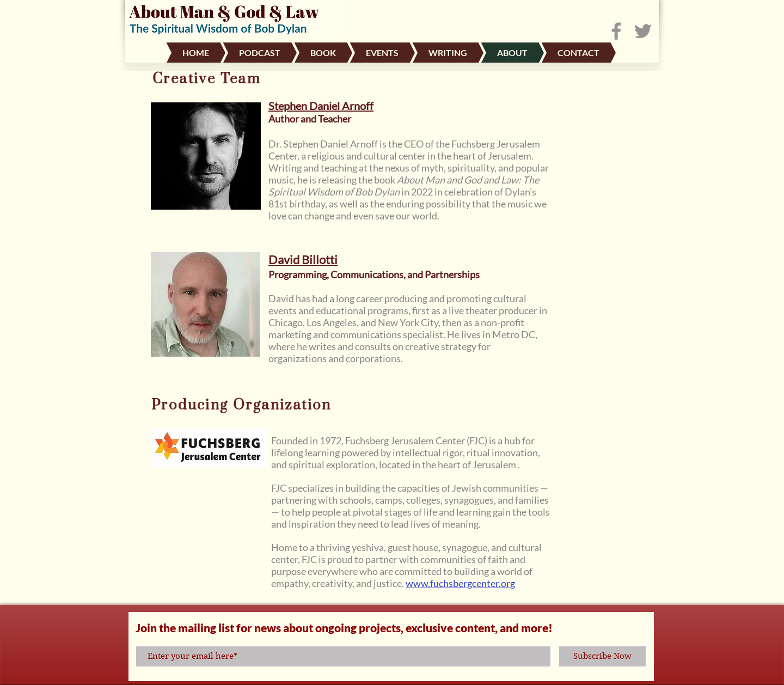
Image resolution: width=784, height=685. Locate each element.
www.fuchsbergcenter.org (460, 583)
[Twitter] (643, 31)
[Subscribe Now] (602, 656)
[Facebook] (616, 31)
